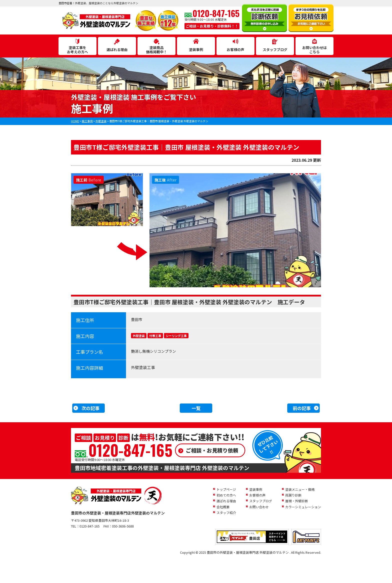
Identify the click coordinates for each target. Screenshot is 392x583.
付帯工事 (155, 336)
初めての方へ (226, 495)
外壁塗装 (139, 336)
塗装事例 (196, 49)
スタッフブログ (275, 49)
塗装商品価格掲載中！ (156, 50)
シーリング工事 (176, 336)
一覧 (196, 408)
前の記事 (302, 408)
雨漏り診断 (293, 495)
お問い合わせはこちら (314, 50)
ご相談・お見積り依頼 (212, 450)
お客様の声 (235, 49)
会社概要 (223, 507)
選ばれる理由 (117, 49)
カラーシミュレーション (303, 507)
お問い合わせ (259, 507)
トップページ (226, 489)
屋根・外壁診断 (297, 501)
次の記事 (90, 408)
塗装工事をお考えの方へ (77, 50)
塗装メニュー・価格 (300, 489)
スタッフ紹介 (226, 513)
